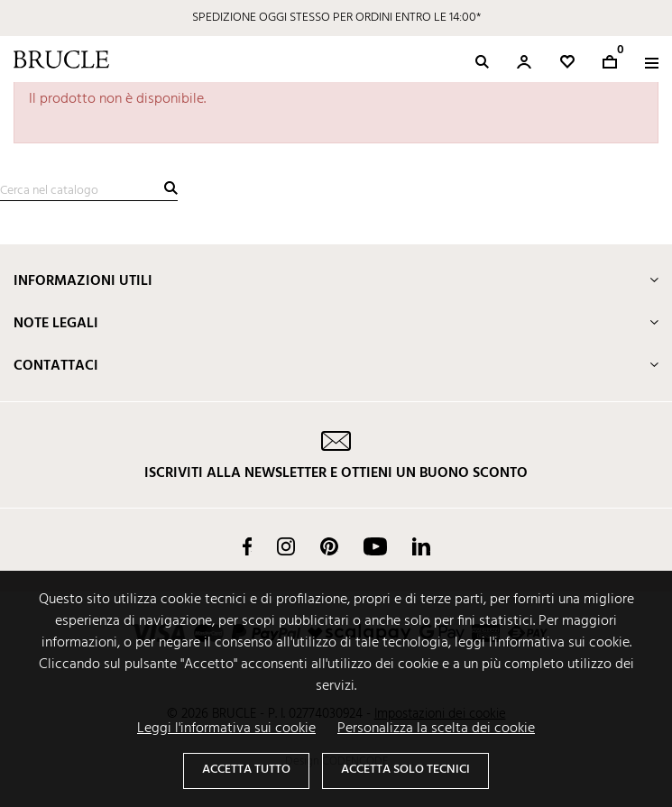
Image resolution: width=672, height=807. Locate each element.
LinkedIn (421, 546)
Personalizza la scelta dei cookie (436, 729)
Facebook (247, 546)
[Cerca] (89, 191)
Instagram (286, 546)
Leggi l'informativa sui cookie (226, 729)
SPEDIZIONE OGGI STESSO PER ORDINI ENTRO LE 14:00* (336, 18)
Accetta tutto (246, 770)
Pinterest (329, 546)
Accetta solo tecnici (405, 770)
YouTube (375, 546)
